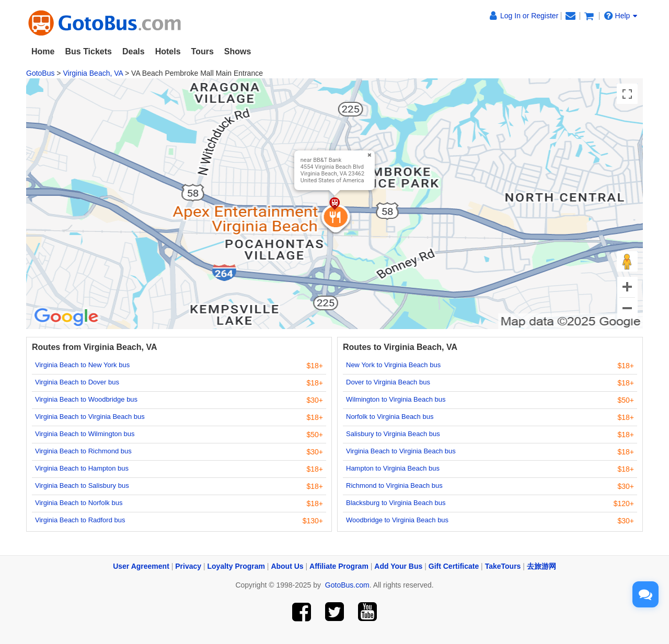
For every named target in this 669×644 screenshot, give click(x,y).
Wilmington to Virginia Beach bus (396, 399)
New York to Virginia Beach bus (393, 365)
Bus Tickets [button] (88, 51)
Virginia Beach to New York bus (82, 365)
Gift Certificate (454, 566)
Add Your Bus (398, 566)
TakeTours (503, 566)
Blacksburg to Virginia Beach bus (396, 503)
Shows (238, 51)
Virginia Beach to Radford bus (80, 520)
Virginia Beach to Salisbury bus (82, 485)
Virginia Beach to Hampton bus (82, 468)
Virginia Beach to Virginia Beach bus (90, 417)
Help (621, 16)
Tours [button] (203, 51)
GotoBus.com (347, 585)
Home (43, 51)
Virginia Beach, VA (93, 73)
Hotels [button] (168, 51)
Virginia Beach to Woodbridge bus (86, 399)
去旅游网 (541, 566)
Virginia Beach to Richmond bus (83, 451)
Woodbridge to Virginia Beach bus (397, 520)
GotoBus (40, 73)
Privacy (188, 566)
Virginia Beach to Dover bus (77, 382)
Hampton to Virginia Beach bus (393, 468)
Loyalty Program (236, 566)
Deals (134, 51)
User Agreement (141, 566)
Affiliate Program (339, 566)
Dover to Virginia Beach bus (388, 382)
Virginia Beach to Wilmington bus (85, 434)
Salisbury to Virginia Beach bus (393, 434)
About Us (287, 566)
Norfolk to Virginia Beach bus (390, 417)
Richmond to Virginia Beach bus (394, 485)
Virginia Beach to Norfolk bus (79, 503)
